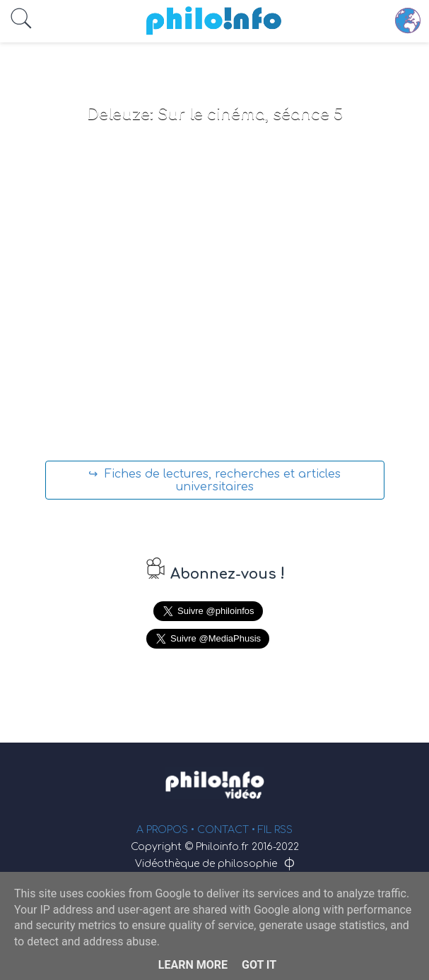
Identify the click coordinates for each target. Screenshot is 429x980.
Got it (259, 965)
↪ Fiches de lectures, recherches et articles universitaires (214, 480)
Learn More (193, 965)
